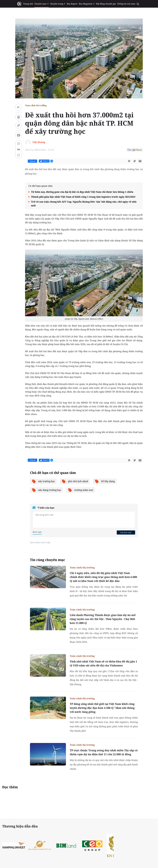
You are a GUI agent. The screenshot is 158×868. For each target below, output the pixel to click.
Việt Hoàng (39, 142)
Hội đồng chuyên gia (106, 4)
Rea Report (72, 4)
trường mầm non (80, 490)
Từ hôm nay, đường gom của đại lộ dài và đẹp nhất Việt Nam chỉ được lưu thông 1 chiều (82, 192)
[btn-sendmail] (140, 161)
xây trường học (43, 481)
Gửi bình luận (126, 532)
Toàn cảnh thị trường (36, 105)
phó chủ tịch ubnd (75, 481)
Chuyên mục (41, 4)
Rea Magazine (87, 4)
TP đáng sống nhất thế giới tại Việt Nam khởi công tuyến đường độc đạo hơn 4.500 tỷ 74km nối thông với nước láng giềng (102, 708)
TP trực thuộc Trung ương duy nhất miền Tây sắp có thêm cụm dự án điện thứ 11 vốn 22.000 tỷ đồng (104, 752)
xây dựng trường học (46, 490)
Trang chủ (28, 4)
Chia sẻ (32, 161)
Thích (44, 161)
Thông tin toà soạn (126, 4)
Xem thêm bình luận (40, 542)
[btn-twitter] (135, 161)
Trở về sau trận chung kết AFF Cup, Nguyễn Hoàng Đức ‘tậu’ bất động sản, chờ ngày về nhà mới (84, 204)
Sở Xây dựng (105, 481)
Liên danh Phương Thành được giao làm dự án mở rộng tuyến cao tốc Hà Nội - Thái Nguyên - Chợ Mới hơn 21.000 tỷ (103, 619)
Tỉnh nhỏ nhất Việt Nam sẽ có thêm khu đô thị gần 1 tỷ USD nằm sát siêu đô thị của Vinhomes (103, 663)
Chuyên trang (58, 4)
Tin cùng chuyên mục (48, 560)
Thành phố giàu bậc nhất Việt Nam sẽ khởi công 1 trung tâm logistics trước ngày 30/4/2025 (83, 197)
